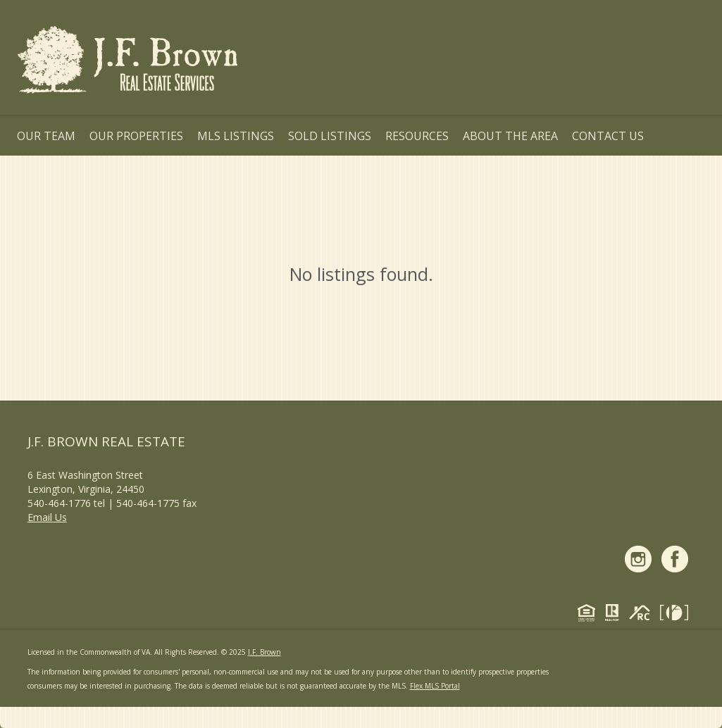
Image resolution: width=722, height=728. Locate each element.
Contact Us (608, 136)
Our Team (46, 136)
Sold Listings (330, 136)
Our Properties (136, 136)
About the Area (510, 136)
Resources (417, 136)
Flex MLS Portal (435, 686)
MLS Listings (236, 136)
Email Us (47, 517)
